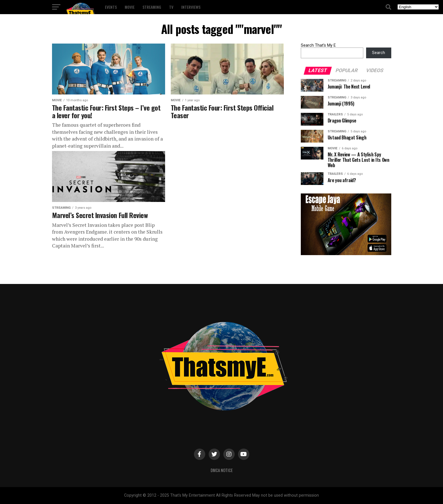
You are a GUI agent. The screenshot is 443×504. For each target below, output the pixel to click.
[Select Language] (418, 7)
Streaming (152, 7)
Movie (130, 7)
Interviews (191, 7)
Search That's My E (318, 45)
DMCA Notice (222, 470)
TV (171, 7)
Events (111, 7)
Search (379, 53)
